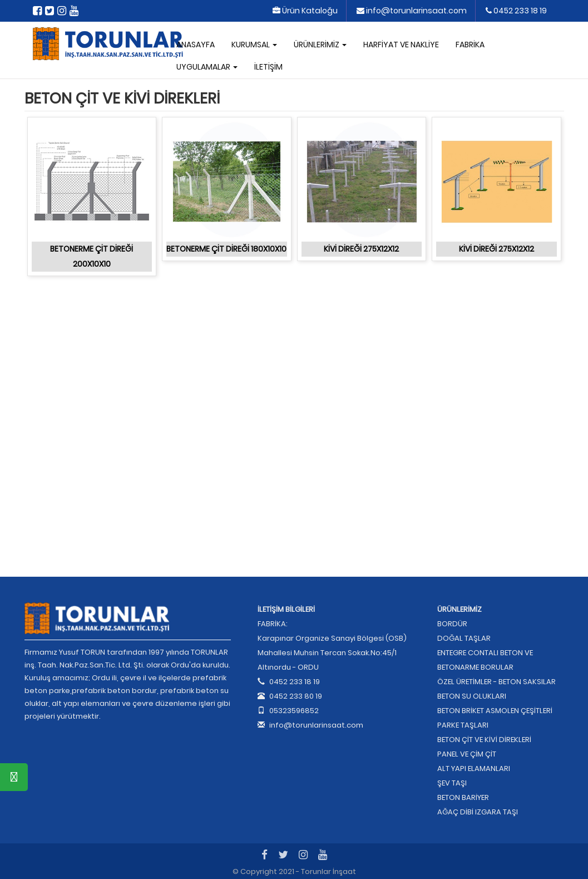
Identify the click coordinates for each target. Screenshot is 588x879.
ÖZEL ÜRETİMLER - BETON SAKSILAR (496, 682)
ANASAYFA (196, 45)
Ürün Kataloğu (305, 11)
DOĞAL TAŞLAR (464, 638)
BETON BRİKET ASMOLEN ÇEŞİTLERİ (495, 711)
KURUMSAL (254, 45)
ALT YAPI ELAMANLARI (474, 768)
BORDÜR (452, 624)
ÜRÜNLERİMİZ (320, 45)
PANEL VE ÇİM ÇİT (467, 754)
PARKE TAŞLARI (463, 725)
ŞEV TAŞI (452, 783)
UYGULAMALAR (207, 67)
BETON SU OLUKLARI (472, 696)
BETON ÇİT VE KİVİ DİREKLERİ (484, 740)
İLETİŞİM (268, 67)
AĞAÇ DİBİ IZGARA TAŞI (478, 812)
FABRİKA (470, 45)
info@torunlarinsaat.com (412, 11)
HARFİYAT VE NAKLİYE (401, 45)
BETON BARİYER (463, 797)
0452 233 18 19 (516, 11)
